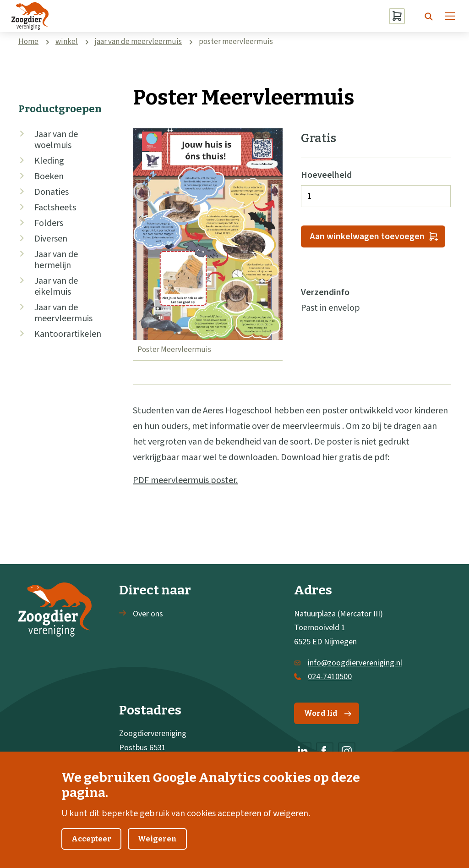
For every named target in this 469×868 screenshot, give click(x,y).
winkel (67, 42)
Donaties (52, 192)
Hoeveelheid (326, 175)
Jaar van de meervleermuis (63, 313)
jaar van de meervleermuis (138, 42)
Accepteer (91, 849)
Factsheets (55, 208)
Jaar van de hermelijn (56, 260)
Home (28, 42)
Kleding (49, 161)
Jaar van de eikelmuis (56, 286)
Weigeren (157, 849)
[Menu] (450, 16)
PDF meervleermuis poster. (185, 480)
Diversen (51, 239)
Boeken (49, 176)
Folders (49, 223)
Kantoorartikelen (68, 334)
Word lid (328, 713)
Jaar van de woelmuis (56, 140)
